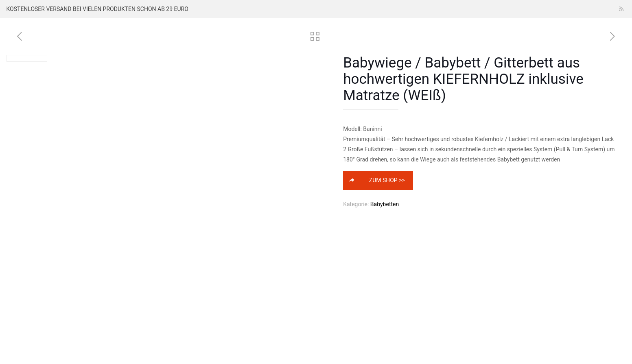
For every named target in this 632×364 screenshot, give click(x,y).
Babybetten (385, 204)
